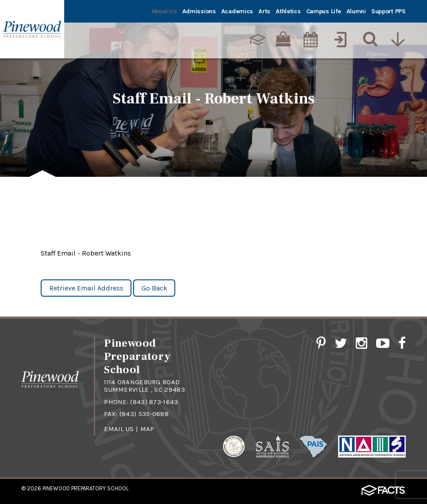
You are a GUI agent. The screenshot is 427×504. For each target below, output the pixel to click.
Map (147, 429)
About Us (164, 11)
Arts (264, 11)
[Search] (368, 39)
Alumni (356, 11)
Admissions (199, 11)
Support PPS (389, 11)
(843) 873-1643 (154, 402)
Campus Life (324, 11)
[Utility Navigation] (398, 39)
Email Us (119, 429)
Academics (237, 11)
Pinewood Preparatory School (86, 488)
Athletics (288, 11)
